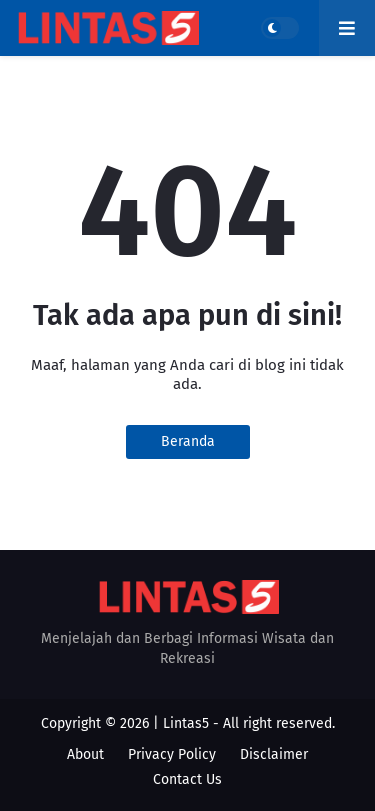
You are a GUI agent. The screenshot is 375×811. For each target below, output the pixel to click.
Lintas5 (186, 723)
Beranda (188, 441)
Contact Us (187, 779)
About (85, 754)
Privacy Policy (172, 754)
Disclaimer (274, 754)
